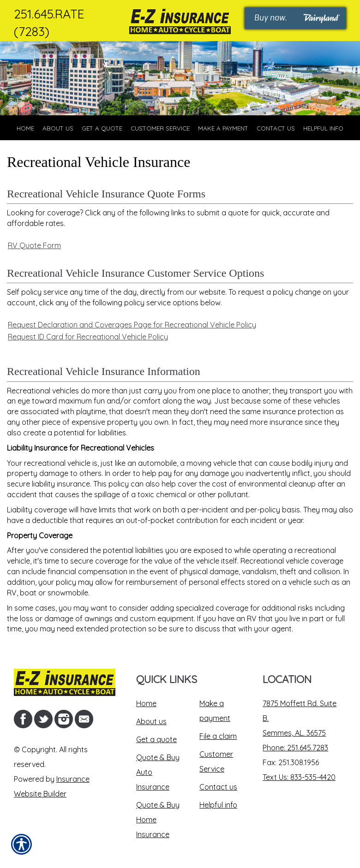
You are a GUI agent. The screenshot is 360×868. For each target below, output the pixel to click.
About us (151, 721)
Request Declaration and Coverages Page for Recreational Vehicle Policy (132, 325)
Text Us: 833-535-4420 (299, 777)
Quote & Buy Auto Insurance (158, 772)
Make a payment (215, 711)
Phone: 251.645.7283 (295, 748)
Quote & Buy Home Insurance (158, 820)
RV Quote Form (34, 245)
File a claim (218, 736)
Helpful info (218, 805)
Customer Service (216, 761)
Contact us (218, 787)
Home (146, 703)
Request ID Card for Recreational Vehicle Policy (88, 337)
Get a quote (156, 739)
